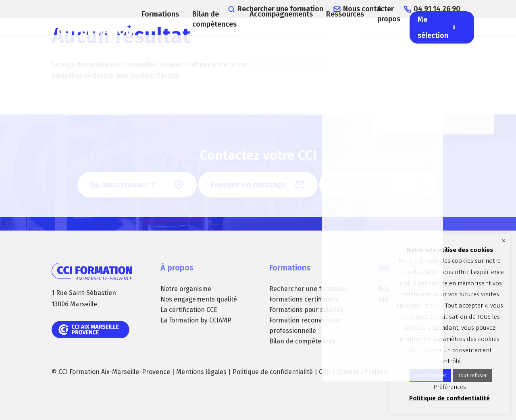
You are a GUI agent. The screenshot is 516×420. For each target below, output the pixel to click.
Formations (157, 38)
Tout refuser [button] (472, 375)
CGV (325, 372)
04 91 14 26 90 (446, 8)
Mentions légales (201, 372)
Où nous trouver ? (122, 185)
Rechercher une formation (309, 8)
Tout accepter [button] (430, 375)
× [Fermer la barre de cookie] (504, 241)
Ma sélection (445, 52)
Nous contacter (384, 8)
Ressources (341, 38)
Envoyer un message (248, 185)
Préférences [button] (383, 372)
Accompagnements (274, 38)
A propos (389, 38)
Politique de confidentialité (273, 372)
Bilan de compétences (214, 44)
